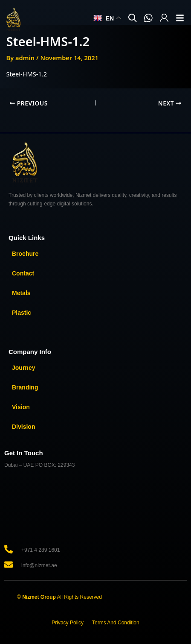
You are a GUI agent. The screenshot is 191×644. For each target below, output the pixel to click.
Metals (21, 293)
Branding (25, 387)
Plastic (22, 313)
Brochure (25, 254)
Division (23, 427)
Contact (23, 273)
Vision (21, 407)
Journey (23, 368)
